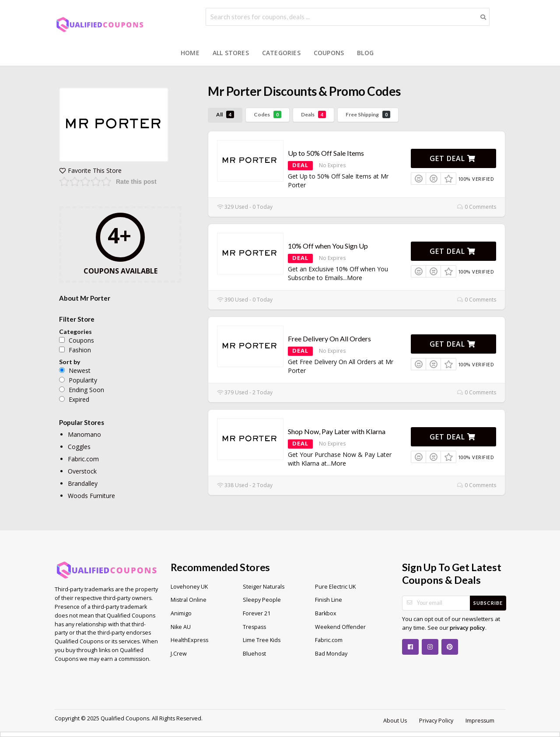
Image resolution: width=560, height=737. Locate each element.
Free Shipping (368, 114)
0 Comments (477, 207)
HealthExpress (189, 640)
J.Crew (179, 654)
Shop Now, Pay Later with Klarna (337, 431)
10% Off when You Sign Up (328, 246)
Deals (313, 114)
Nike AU (181, 627)
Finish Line (329, 600)
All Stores (231, 53)
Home (190, 53)
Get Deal (453, 158)
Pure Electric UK (335, 587)
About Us (395, 721)
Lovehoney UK (189, 587)
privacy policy (467, 628)
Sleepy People (262, 600)
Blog (365, 53)
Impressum (480, 721)
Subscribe (488, 603)
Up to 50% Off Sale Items (326, 153)
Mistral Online (189, 600)
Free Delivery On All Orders (329, 339)
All (225, 114)
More (355, 278)
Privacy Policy (436, 721)
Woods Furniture (91, 496)
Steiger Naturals (264, 587)
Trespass (254, 627)
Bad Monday (331, 654)
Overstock (82, 471)
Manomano (84, 434)
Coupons (329, 53)
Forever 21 (257, 613)
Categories (281, 53)
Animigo (181, 613)
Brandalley (83, 483)
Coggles (79, 447)
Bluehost (254, 654)
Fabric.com (83, 459)
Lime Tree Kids (262, 640)
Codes (268, 114)
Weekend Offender (340, 627)
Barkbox (326, 613)
